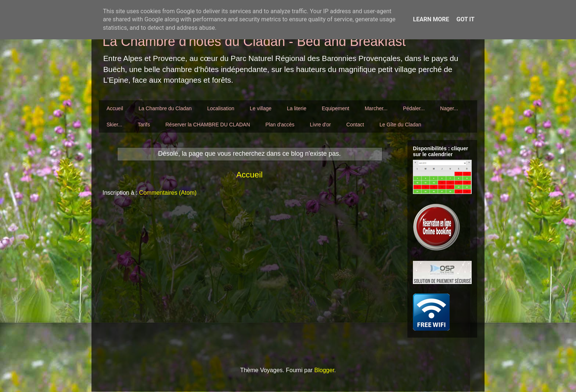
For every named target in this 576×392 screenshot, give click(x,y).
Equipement (336, 108)
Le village (261, 108)
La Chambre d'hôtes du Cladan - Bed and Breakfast (254, 41)
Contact (355, 125)
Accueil (115, 108)
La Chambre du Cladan (165, 108)
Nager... (449, 108)
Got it (465, 19)
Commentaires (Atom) (168, 193)
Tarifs (144, 125)
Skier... (114, 125)
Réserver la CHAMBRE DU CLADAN (208, 125)
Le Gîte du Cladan (400, 125)
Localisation (221, 108)
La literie (297, 108)
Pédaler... (414, 108)
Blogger (324, 370)
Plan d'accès (280, 125)
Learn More (431, 19)
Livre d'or (320, 125)
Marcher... (376, 108)
